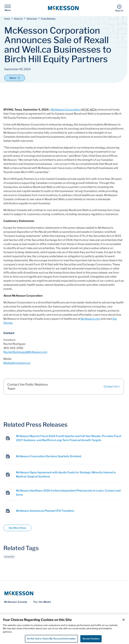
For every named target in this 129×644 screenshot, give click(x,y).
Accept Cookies (91, 639)
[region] (64, 629)
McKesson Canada (16, 602)
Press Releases (48, 18)
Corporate (9, 560)
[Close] (124, 620)
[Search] (119, 8)
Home (7, 18)
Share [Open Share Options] (15, 78)
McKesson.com (90, 319)
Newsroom (32, 18)
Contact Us (112, 387)
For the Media (42, 602)
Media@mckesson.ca (17, 363)
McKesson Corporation (66, 110)
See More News (17, 528)
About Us (18, 18)
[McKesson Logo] (64, 593)
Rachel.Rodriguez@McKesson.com (25, 352)
